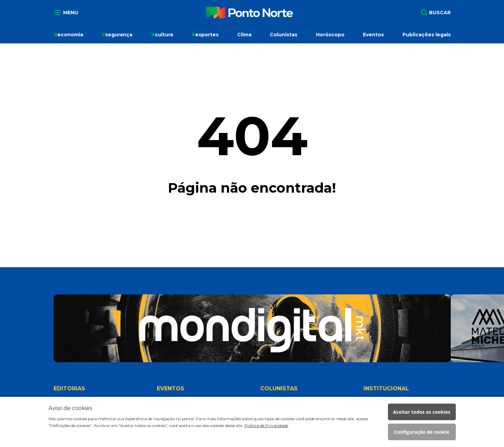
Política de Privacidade (266, 425)
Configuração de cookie (422, 432)
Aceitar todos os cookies (422, 412)
